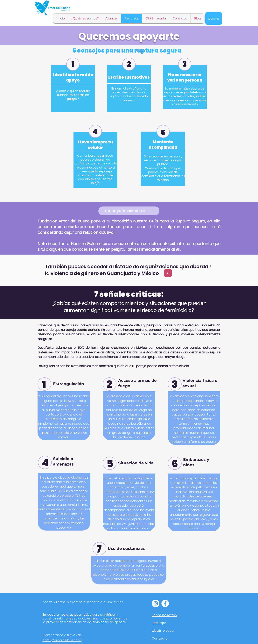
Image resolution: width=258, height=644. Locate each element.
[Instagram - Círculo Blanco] (156, 603)
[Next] (168, 273)
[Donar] (214, 18)
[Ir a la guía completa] (129, 211)
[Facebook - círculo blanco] (165, 603)
